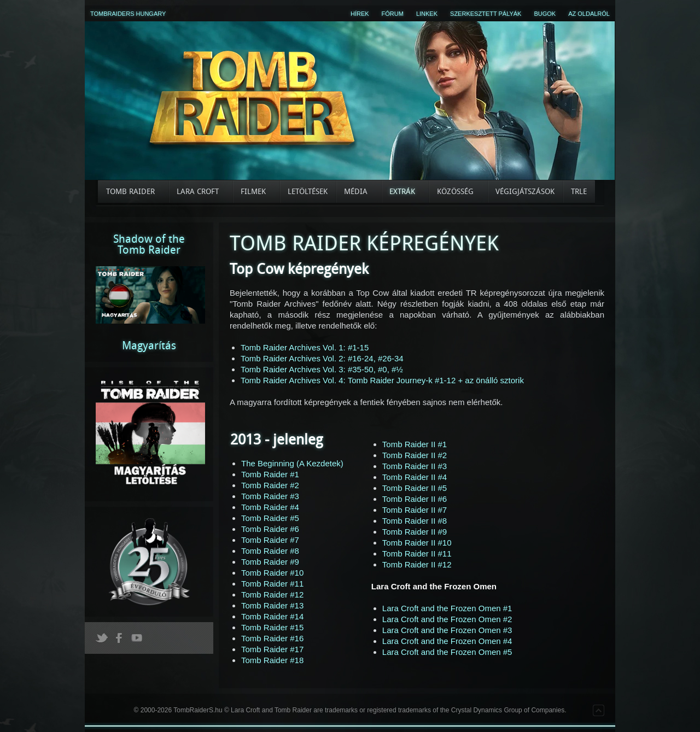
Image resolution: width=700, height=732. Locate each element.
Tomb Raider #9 (270, 562)
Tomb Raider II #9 (415, 532)
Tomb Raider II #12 (417, 564)
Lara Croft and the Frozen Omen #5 (447, 652)
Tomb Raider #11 (272, 584)
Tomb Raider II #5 (415, 488)
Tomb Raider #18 (272, 660)
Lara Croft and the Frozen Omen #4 (447, 641)
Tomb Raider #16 (272, 638)
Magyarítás (149, 345)
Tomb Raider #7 (270, 540)
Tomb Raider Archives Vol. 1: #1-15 (305, 347)
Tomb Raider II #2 (415, 455)
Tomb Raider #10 (272, 573)
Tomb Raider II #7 (415, 510)
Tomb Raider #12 (272, 595)
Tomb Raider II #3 (415, 466)
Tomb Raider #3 (270, 496)
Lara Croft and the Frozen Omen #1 (447, 608)
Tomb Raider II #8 (415, 521)
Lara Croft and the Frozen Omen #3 (447, 630)
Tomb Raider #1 (270, 474)
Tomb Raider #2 (270, 485)
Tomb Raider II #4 (415, 477)
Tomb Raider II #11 (417, 554)
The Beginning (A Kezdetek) (292, 463)
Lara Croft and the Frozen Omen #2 (447, 619)
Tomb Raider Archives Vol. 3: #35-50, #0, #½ (322, 369)
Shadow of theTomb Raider (149, 244)
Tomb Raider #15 (272, 627)
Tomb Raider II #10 (417, 543)
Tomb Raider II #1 (415, 444)
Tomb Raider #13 (272, 605)
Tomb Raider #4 (270, 507)
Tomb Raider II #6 (415, 499)
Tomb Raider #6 (270, 529)
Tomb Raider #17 (272, 649)
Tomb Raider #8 (270, 551)
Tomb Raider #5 (270, 518)
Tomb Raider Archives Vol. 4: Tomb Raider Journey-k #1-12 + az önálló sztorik (382, 380)
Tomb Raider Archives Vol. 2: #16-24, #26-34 (322, 358)
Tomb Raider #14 (272, 616)
